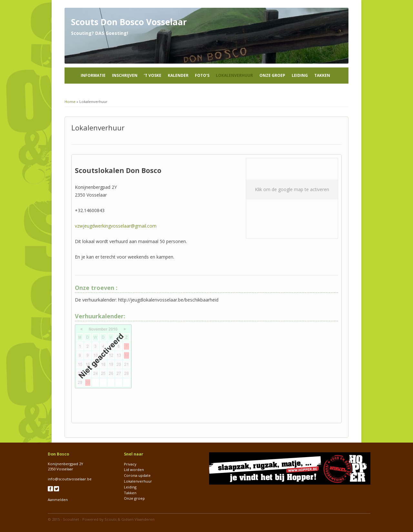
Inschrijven (125, 75)
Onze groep (272, 75)
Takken (322, 75)
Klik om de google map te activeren (292, 189)
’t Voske (153, 75)
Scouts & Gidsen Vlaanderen (130, 519)
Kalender (178, 75)
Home (70, 102)
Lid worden (134, 470)
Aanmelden (58, 500)
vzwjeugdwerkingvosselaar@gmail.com (116, 226)
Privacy (130, 464)
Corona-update (137, 475)
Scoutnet (71, 519)
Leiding (300, 75)
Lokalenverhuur (234, 75)
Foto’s (202, 75)
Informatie (93, 75)
